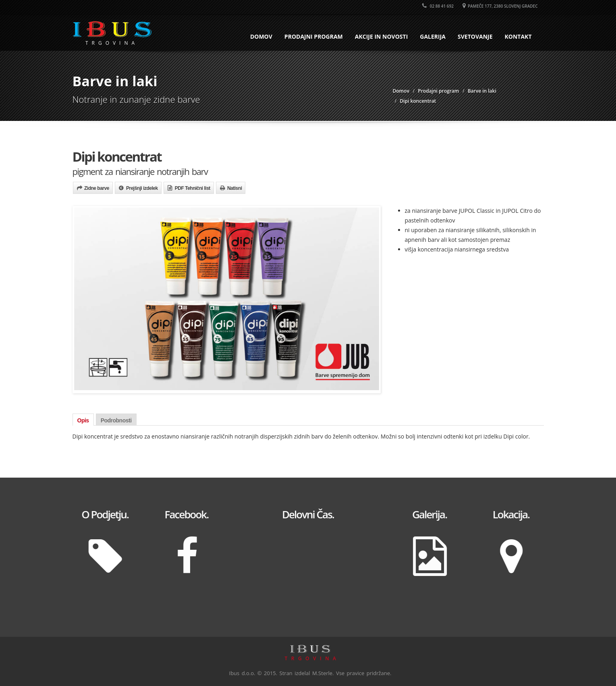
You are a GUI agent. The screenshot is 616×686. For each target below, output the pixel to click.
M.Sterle (322, 673)
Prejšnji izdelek (142, 188)
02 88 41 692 (438, 6)
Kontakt (518, 36)
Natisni (235, 188)
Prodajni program (314, 36)
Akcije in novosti (382, 36)
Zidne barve (97, 188)
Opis (83, 420)
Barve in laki (482, 91)
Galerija (433, 36)
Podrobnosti (116, 420)
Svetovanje (475, 36)
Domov (261, 36)
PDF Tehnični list (193, 188)
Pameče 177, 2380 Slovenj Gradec (500, 6)
